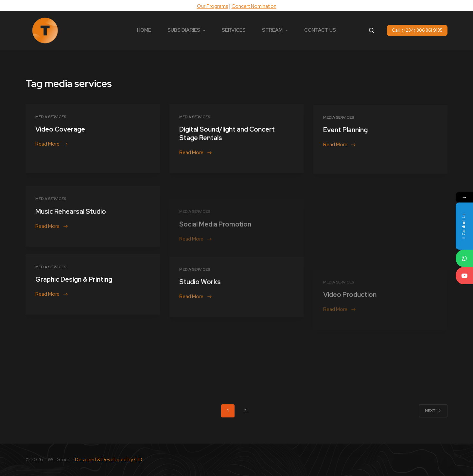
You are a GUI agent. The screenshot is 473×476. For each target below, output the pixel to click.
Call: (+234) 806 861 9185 (417, 30)
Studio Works (200, 310)
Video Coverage (60, 130)
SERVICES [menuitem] (234, 30)
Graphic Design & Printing (74, 286)
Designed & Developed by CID (109, 460)
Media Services (51, 117)
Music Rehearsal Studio (71, 239)
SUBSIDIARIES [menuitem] (187, 30)
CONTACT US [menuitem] (320, 30)
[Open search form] (371, 30)
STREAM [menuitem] (276, 30)
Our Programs (212, 6)
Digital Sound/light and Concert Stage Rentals (227, 135)
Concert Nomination (254, 6)
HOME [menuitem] (144, 30)
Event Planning (345, 136)
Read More (52, 144)
